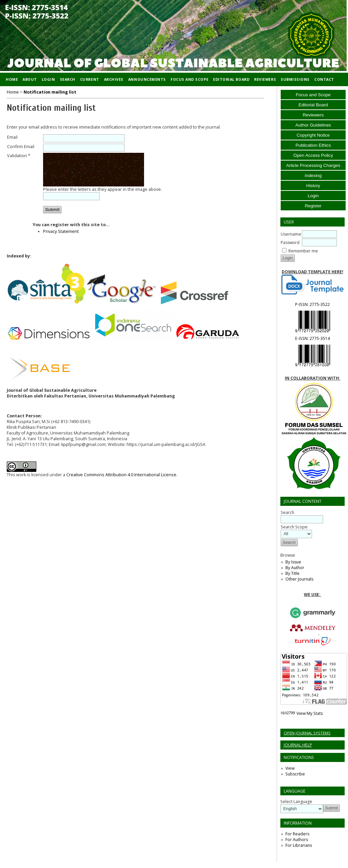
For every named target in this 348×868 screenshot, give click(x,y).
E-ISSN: (312, 338)
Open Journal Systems (307, 733)
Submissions (295, 79)
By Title (292, 573)
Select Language (296, 802)
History (313, 186)
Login (313, 196)
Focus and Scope (313, 95)
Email (12, 137)
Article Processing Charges (313, 165)
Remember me (303, 251)
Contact (324, 79)
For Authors (297, 840)
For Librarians (299, 845)
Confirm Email (21, 147)
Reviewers (313, 115)
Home (12, 79)
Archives (114, 79)
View (290, 768)
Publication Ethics (313, 145)
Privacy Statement (61, 231)
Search (68, 79)
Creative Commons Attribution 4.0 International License (121, 475)
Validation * (19, 156)
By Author (295, 568)
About (30, 79)
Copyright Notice (313, 135)
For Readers (297, 834)
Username (291, 234)
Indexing (313, 176)
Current (90, 79)
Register (313, 206)
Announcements (147, 79)
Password (290, 242)
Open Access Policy (313, 155)
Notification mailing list (50, 92)
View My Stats (310, 713)
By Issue (293, 562)
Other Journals (299, 579)
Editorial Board (313, 105)
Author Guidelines (313, 125)
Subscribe (295, 774)
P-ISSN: (312, 304)
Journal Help (298, 745)
